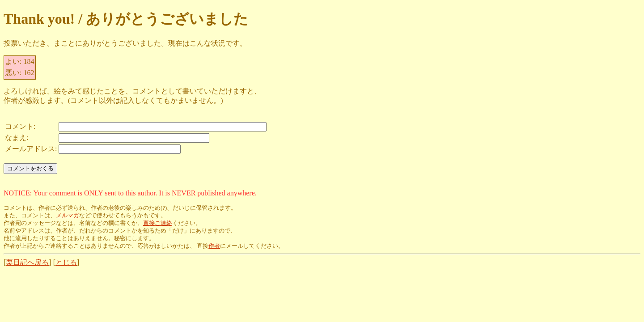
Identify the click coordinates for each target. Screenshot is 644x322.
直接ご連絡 (158, 223)
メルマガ (68, 216)
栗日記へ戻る (27, 262)
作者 (214, 246)
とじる (66, 262)
